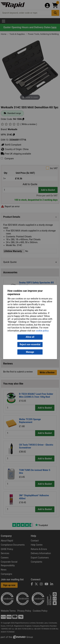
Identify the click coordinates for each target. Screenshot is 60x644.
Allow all (30, 337)
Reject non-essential (30, 344)
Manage (30, 352)
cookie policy (42, 331)
